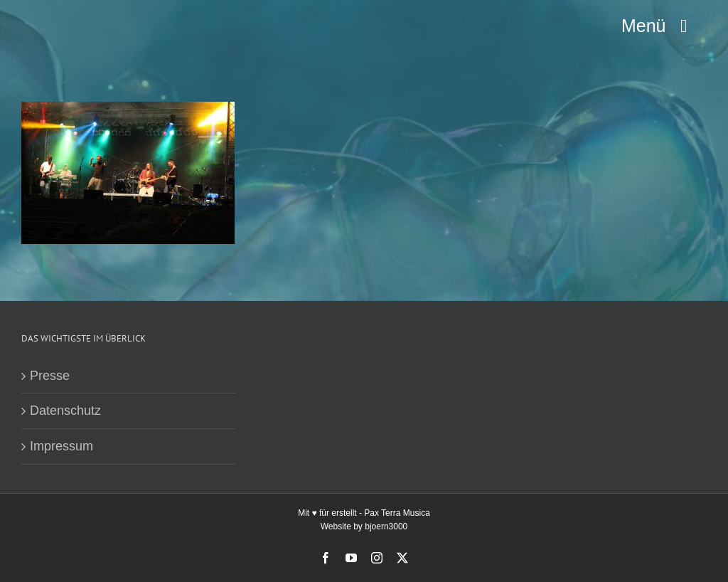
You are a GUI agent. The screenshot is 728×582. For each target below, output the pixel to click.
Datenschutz (65, 411)
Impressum (61, 446)
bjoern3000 (386, 527)
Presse (50, 376)
